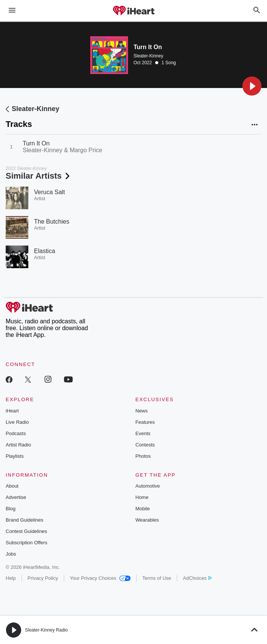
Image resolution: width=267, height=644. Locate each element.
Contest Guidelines (26, 531)
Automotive (148, 486)
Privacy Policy (43, 578)
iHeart (12, 411)
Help (11, 578)
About (12, 486)
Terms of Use (157, 578)
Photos (143, 456)
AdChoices (197, 578)
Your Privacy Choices (100, 578)
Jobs (11, 554)
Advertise (16, 497)
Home (142, 497)
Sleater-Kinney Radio (46, 630)
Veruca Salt (49, 192)
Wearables (147, 520)
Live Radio (17, 422)
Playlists (15, 456)
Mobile (143, 509)
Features (145, 422)
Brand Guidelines (25, 520)
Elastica (45, 251)
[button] (252, 86)
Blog (11, 509)
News (142, 411)
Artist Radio (18, 445)
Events (143, 433)
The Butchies (52, 222)
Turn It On (36, 143)
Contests (145, 445)
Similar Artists (39, 176)
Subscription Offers (26, 543)
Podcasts (16, 433)
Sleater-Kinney (149, 56)
